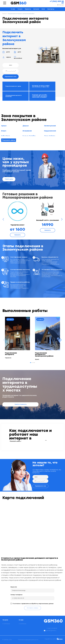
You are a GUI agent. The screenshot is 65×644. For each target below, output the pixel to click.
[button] (61, 340)
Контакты (51, 9)
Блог (43, 9)
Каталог (36, 9)
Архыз (4, 126)
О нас (13, 9)
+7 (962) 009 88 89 (57, 2)
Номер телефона (16, 595)
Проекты (28, 9)
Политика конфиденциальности (28, 640)
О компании (6, 624)
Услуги (20, 9)
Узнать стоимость (21, 404)
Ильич (4, 131)
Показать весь (9, 140)
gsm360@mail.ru (51, 631)
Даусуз (26, 126)
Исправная (27, 131)
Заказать (18, 235)
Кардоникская (50, 131)
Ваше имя (14, 587)
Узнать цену (9, 179)
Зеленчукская (50, 126)
